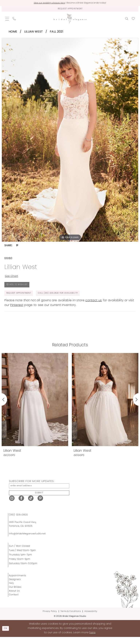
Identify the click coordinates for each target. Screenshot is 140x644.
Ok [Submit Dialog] (7, 635)
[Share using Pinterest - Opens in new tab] (17, 247)
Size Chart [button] (12, 278)
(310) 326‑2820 (19, 522)
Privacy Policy (50, 618)
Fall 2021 (57, 33)
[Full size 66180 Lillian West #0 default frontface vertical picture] (70, 141)
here (92, 640)
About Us (14, 598)
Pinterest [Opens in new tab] (17, 310)
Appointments (17, 583)
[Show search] (127, 20)
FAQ (11, 590)
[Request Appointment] (70, 10)
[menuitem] (7, 20)
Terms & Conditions (71, 618)
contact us (94, 306)
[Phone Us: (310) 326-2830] (14, 20)
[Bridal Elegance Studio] (70, 20)
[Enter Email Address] (39, 491)
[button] (7, 20)
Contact (14, 602)
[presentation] (35, 405)
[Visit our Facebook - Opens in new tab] (21, 505)
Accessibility (91, 618)
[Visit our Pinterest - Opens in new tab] (40, 505)
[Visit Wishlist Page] (133, 20)
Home (13, 33)
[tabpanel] (70, 141)
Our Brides (15, 594)
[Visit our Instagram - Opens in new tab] (12, 505)
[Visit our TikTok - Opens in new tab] (31, 505)
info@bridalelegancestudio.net (27, 541)
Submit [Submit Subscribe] (39, 500)
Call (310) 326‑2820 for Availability (67, 298)
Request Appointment (21, 298)
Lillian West (34, 33)
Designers (15, 586)
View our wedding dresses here (45, 3)
